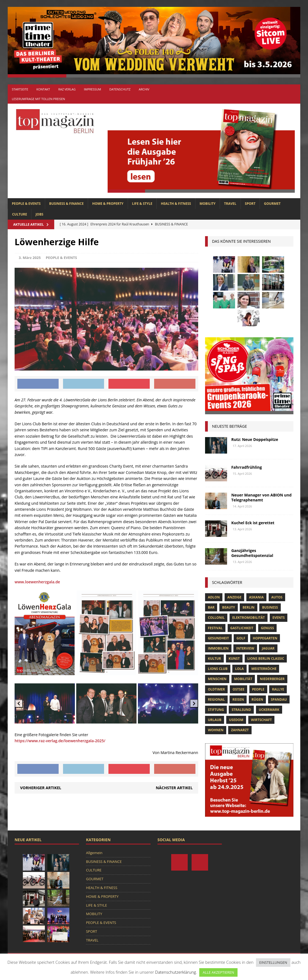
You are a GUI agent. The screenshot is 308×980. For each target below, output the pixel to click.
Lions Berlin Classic (266, 659)
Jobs (39, 214)
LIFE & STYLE (142, 204)
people (258, 689)
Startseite (20, 89)
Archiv (144, 89)
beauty (229, 607)
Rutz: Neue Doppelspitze (255, 439)
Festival (215, 628)
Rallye (278, 689)
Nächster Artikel (174, 788)
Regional (216, 699)
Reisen (238, 699)
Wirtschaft (261, 720)
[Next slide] (194, 703)
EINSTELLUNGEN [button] (273, 962)
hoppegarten (265, 638)
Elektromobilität (249, 618)
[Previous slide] (19, 703)
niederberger (272, 679)
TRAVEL (230, 204)
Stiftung (216, 710)
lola (239, 669)
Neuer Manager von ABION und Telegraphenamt (261, 497)
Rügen (257, 699)
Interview (245, 648)
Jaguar (268, 648)
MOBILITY (208, 204)
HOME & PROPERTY (108, 204)
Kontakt (43, 89)
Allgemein (94, 853)
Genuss (267, 628)
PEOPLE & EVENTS (26, 204)
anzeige (234, 597)
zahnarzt (240, 730)
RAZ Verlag (67, 89)
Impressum (92, 89)
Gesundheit (218, 638)
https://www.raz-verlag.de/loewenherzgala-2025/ (60, 741)
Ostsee (239, 689)
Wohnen (216, 730)
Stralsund (241, 710)
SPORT (250, 204)
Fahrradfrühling (246, 467)
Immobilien (218, 648)
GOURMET (272, 204)
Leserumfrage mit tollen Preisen (38, 99)
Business (270, 607)
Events (279, 618)
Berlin (248, 607)
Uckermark (269, 710)
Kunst (234, 659)
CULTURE (20, 214)
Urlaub (215, 720)
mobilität (243, 679)
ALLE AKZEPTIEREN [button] (218, 972)
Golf (241, 638)
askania (256, 597)
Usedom (236, 720)
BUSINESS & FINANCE (66, 204)
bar (211, 607)
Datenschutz (120, 89)
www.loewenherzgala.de (37, 582)
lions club (218, 669)
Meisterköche (264, 669)
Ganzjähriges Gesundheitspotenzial (252, 553)
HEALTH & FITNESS (176, 204)
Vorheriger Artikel (41, 788)
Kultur (214, 659)
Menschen (217, 679)
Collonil (216, 618)
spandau (279, 699)
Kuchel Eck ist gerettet (253, 523)
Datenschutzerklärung (176, 972)
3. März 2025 (30, 258)
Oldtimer (216, 689)
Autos (277, 597)
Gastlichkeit (242, 628)
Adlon (214, 597)
